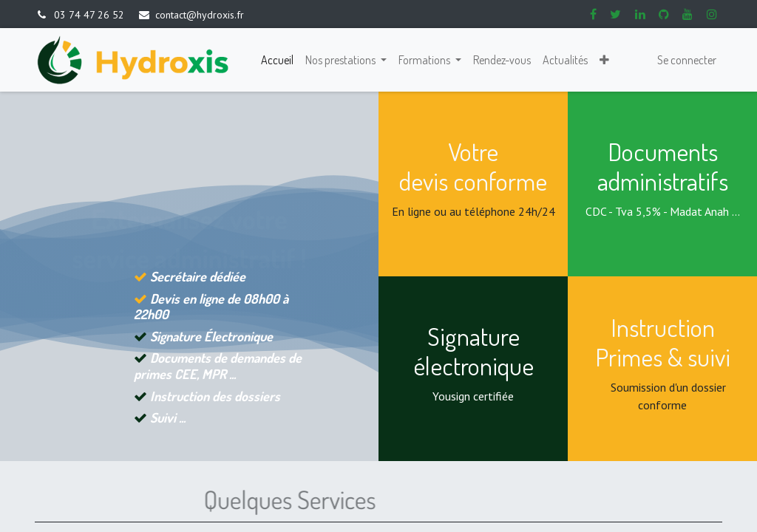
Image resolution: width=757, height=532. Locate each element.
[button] (604, 60)
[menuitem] (277, 60)
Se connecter (687, 60)
